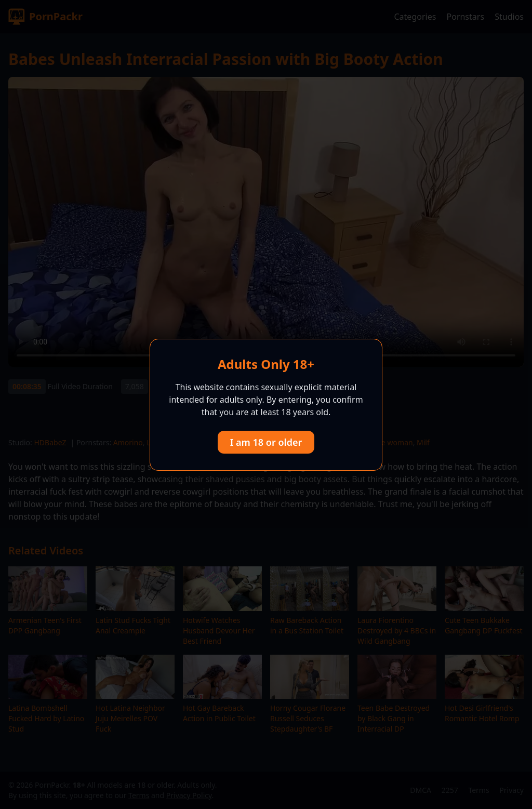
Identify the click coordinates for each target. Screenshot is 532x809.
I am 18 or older (266, 442)
